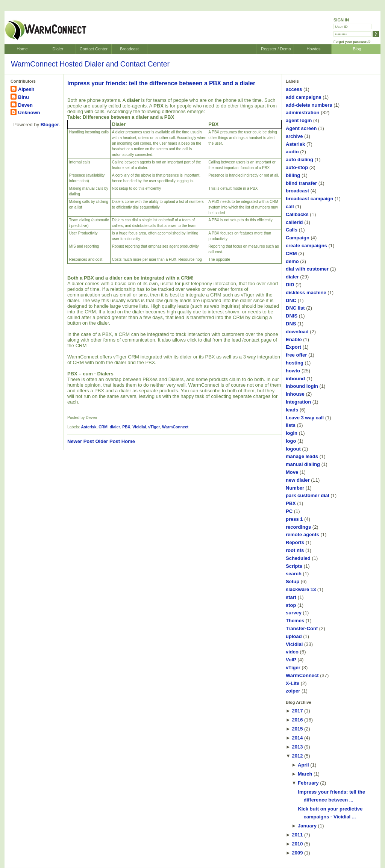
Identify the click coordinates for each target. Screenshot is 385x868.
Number (295, 488)
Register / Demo (276, 49)
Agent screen (301, 128)
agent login (299, 120)
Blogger (50, 125)
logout (293, 449)
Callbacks (297, 214)
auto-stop (297, 167)
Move (292, 472)
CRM (103, 427)
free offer (296, 355)
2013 (297, 747)
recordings (298, 527)
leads (292, 410)
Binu (23, 97)
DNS (291, 324)
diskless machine (306, 293)
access (294, 89)
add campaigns (304, 97)
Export (293, 347)
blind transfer (301, 183)
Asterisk (89, 427)
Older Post (108, 441)
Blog (357, 49)
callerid (294, 222)
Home (22, 49)
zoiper (293, 691)
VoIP (291, 660)
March (305, 774)
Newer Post (81, 441)
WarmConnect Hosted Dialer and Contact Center (90, 64)
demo (292, 261)
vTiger (154, 427)
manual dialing (303, 464)
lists (291, 425)
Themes (295, 621)
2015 (297, 729)
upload (294, 636)
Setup (293, 581)
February (308, 783)
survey (294, 613)
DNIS (292, 316)
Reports (295, 542)
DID (290, 285)
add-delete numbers (309, 105)
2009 (297, 853)
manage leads (302, 456)
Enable (294, 339)
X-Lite (293, 683)
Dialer (58, 49)
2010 (297, 844)
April (303, 765)
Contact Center (94, 49)
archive (294, 136)
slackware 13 (301, 589)
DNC (291, 300)
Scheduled (298, 558)
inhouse (295, 394)
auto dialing (299, 160)
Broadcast (129, 49)
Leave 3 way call (305, 418)
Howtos (314, 49)
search (294, 574)
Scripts (294, 566)
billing (293, 175)
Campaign (298, 238)
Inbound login (302, 386)
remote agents (302, 535)
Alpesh (26, 89)
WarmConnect (175, 427)
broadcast (297, 191)
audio (292, 152)
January (307, 826)
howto (293, 371)
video (292, 652)
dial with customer (307, 269)
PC (289, 511)
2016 (297, 720)
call (290, 206)
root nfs (295, 550)
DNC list (295, 308)
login (292, 433)
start (291, 597)
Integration (298, 402)
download (297, 332)
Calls (292, 230)
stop (291, 605)
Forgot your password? (352, 42)
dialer (115, 427)
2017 (297, 711)
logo (291, 441)
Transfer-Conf (302, 628)
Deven (25, 105)
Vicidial (139, 427)
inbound (295, 379)
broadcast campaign (309, 199)
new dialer (298, 480)
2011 (297, 835)
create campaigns (306, 246)
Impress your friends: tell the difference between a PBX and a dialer (161, 83)
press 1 (294, 519)
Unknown (29, 113)
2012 (297, 756)
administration (303, 113)
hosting (295, 363)
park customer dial (308, 495)
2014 (297, 738)
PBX (126, 427)
